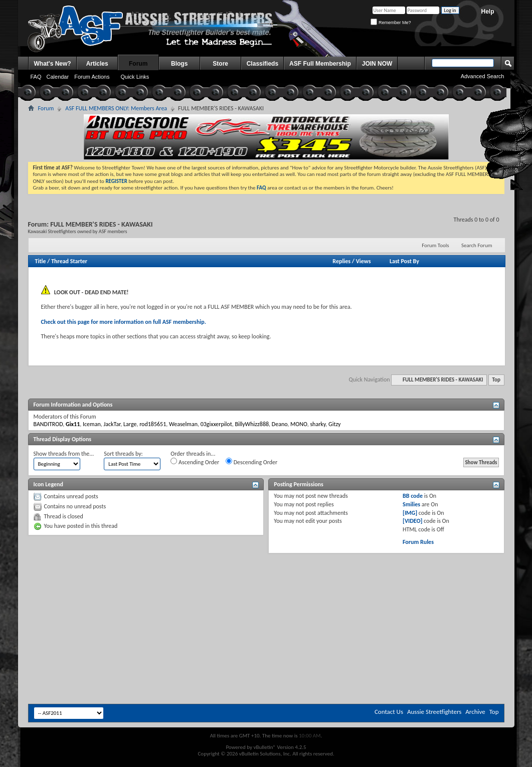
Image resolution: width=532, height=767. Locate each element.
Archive (475, 712)
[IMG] (410, 513)
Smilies (411, 504)
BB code (413, 496)
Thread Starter (69, 261)
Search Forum (477, 245)
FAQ (36, 77)
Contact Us (389, 712)
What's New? (53, 64)
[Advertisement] (266, 584)
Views (364, 261)
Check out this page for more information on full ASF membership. (124, 322)
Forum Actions (92, 77)
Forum (138, 64)
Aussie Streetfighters (434, 712)
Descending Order (251, 462)
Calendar (58, 77)
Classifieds (262, 64)
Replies (341, 261)
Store (220, 64)
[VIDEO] (412, 521)
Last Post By (404, 261)
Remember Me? (391, 23)
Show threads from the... (64, 454)
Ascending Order (195, 462)
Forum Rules (418, 542)
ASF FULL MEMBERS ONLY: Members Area (116, 108)
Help (487, 12)
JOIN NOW (377, 64)
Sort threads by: (123, 454)
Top (496, 380)
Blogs (179, 64)
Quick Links (135, 77)
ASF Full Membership (320, 64)
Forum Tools (435, 245)
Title (41, 261)
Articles (97, 64)
